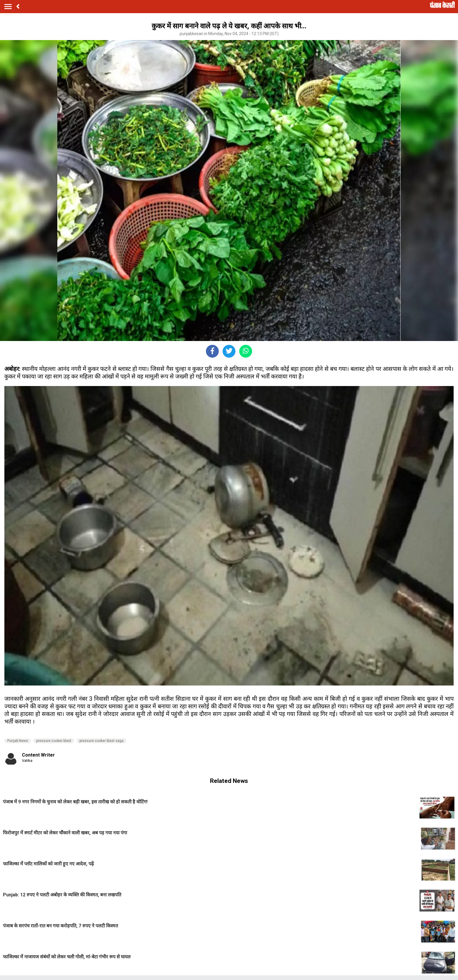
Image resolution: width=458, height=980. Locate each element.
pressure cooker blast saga (102, 741)
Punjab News (18, 741)
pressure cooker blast (54, 741)
